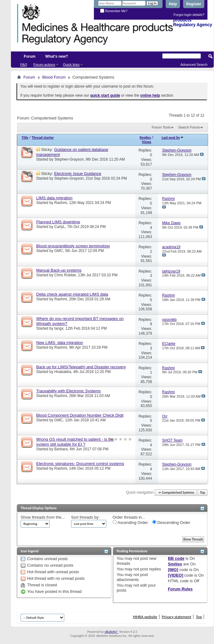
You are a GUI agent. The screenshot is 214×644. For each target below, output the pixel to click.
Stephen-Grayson (69, 159)
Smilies (175, 564)
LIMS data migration (54, 198)
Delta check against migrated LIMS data (72, 294)
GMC (59, 251)
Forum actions (44, 65)
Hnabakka (63, 372)
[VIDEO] (175, 575)
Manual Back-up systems (59, 270)
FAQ (24, 65)
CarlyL (60, 227)
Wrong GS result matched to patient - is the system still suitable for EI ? (75, 442)
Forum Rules (180, 589)
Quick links (71, 65)
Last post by (173, 138)
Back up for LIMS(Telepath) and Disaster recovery (81, 367)
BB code (176, 558)
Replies (145, 138)
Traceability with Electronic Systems (68, 391)
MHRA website (145, 617)
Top (202, 493)
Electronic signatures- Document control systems (80, 464)
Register (194, 4)
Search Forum (189, 127)
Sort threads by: (85, 517)
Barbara (61, 449)
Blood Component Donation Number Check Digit (80, 415)
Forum (29, 56)
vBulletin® (112, 632)
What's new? (57, 56)
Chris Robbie (65, 275)
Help (173, 4)
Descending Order (171, 522)
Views (147, 142)
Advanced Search (194, 65)
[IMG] (173, 570)
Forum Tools (161, 127)
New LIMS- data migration (60, 343)
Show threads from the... (43, 517)
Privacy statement (177, 617)
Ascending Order (130, 522)
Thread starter (43, 138)
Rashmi (61, 203)
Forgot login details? (189, 15)
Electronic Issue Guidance (78, 174)
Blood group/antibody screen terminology (73, 246)
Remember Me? (114, 11)
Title (25, 138)
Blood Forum (54, 77)
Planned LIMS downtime (58, 222)
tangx (59, 328)
